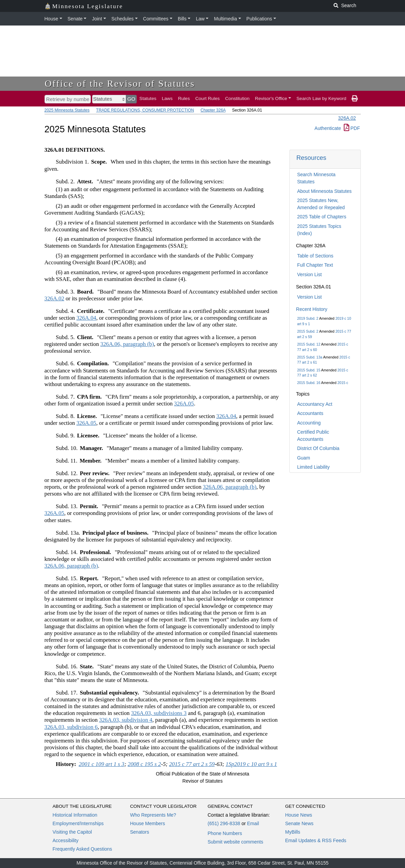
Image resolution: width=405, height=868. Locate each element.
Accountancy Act (315, 404)
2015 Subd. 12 (309, 344)
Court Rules (207, 98)
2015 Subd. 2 (308, 331)
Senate (75, 19)
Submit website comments (235, 842)
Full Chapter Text (315, 265)
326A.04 (86, 318)
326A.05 (184, 404)
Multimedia (225, 19)
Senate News (299, 823)
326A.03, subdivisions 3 (159, 713)
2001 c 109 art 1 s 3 (101, 764)
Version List (309, 274)
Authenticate (328, 128)
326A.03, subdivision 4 (126, 720)
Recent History (312, 309)
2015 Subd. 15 (309, 370)
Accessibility (66, 840)
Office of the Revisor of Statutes (120, 84)
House (51, 19)
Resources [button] (311, 158)
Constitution (237, 98)
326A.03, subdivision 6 (71, 727)
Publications (259, 19)
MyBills (293, 832)
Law (200, 19)
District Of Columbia (318, 448)
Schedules (123, 19)
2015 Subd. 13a (310, 357)
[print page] (355, 99)
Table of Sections (315, 256)
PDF (352, 128)
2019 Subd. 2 (308, 318)
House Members (148, 823)
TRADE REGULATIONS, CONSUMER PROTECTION (145, 110)
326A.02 (347, 118)
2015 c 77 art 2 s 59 (192, 764)
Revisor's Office (271, 98)
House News (299, 815)
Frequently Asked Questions (82, 849)
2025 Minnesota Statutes (67, 110)
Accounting (309, 423)
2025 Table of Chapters (322, 217)
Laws (167, 98)
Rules (184, 98)
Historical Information (75, 815)
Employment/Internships (78, 823)
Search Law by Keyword (322, 98)
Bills (182, 19)
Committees (156, 19)
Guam (304, 458)
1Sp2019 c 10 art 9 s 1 (251, 764)
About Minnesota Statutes (324, 191)
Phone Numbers (225, 833)
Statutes (148, 98)
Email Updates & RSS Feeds (316, 840)
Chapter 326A (213, 110)
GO (131, 99)
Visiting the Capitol (72, 832)
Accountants (310, 413)
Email (253, 823)
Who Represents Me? (153, 815)
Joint (97, 19)
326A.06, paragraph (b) (127, 344)
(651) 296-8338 (224, 823)
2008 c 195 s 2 (145, 764)
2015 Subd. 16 (309, 383)
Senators (140, 832)
